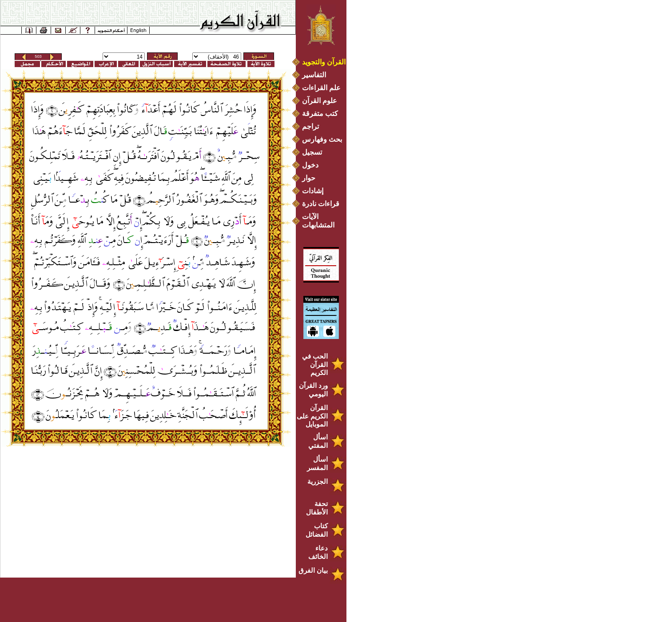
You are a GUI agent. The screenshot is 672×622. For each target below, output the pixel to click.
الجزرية (318, 481)
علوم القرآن (320, 101)
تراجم (310, 126)
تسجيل (312, 152)
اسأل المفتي (318, 441)
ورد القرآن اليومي (313, 390)
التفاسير (314, 75)
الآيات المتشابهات (318, 221)
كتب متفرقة (320, 114)
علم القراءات (321, 88)
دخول (310, 165)
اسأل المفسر (317, 463)
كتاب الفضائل (317, 530)
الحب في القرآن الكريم (315, 364)
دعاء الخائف (318, 552)
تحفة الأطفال (317, 508)
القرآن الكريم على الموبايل (312, 416)
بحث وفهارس (324, 139)
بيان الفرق (313, 570)
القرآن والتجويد (324, 62)
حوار (309, 178)
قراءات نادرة (321, 204)
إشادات (313, 191)
